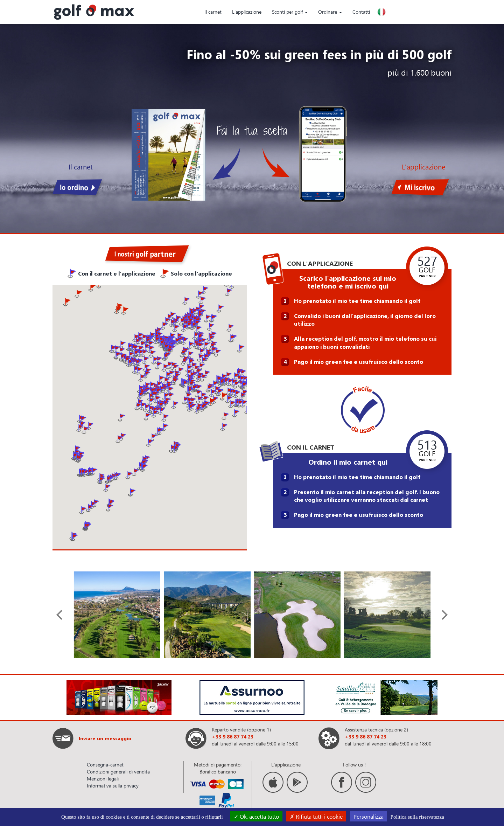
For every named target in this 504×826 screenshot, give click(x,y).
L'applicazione (247, 12)
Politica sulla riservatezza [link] (417, 817)
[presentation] (61, 615)
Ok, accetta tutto (256, 816)
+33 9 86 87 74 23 (233, 737)
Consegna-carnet (105, 765)
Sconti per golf (290, 12)
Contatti (361, 12)
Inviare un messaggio (105, 738)
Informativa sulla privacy (113, 786)
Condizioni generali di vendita (118, 772)
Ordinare (330, 12)
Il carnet (213, 12)
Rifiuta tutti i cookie (316, 816)
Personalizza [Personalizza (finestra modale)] (369, 816)
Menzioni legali (103, 779)
